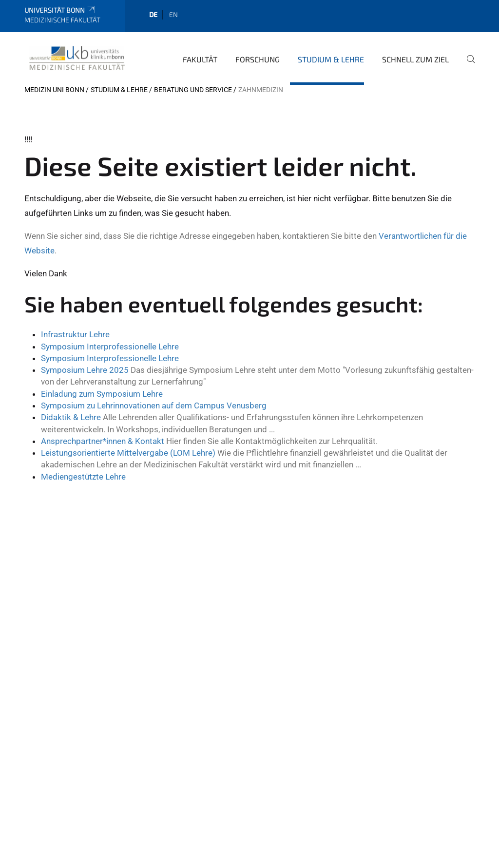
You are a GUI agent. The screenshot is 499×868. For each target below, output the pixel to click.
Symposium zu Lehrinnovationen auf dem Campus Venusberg (154, 405)
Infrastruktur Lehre (75, 334)
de (153, 14)
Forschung (258, 59)
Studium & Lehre (331, 59)
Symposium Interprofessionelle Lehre (110, 347)
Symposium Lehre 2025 (85, 370)
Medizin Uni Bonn (54, 90)
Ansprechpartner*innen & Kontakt (103, 441)
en (173, 14)
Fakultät (200, 59)
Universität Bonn (60, 10)
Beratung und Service (193, 90)
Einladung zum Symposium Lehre (102, 394)
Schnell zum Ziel (415, 59)
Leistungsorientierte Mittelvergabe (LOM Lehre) (128, 453)
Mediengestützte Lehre (83, 477)
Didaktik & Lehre (71, 417)
